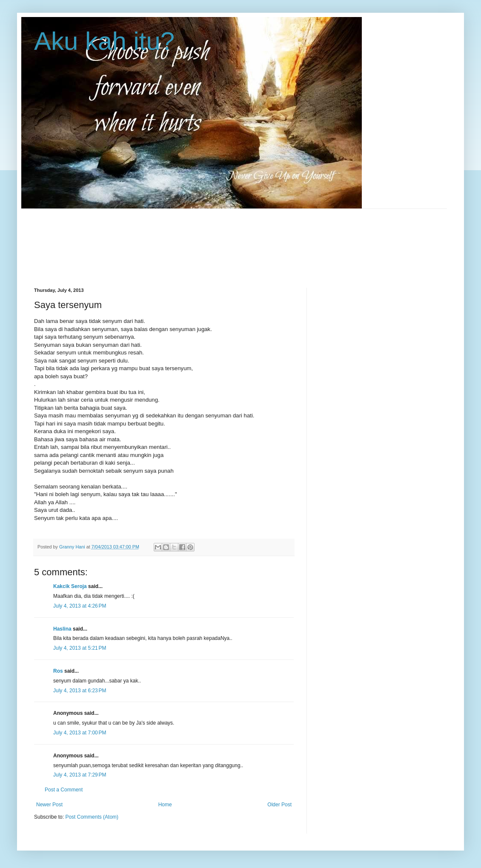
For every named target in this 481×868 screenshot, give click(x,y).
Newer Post (49, 805)
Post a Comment (64, 790)
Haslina (62, 629)
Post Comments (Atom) (92, 817)
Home (165, 805)
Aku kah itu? (104, 41)
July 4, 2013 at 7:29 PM (80, 775)
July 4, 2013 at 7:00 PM (80, 733)
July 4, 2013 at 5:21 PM (80, 648)
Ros (58, 671)
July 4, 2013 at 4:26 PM (80, 606)
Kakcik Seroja (70, 586)
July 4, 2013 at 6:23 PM (80, 691)
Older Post (279, 805)
